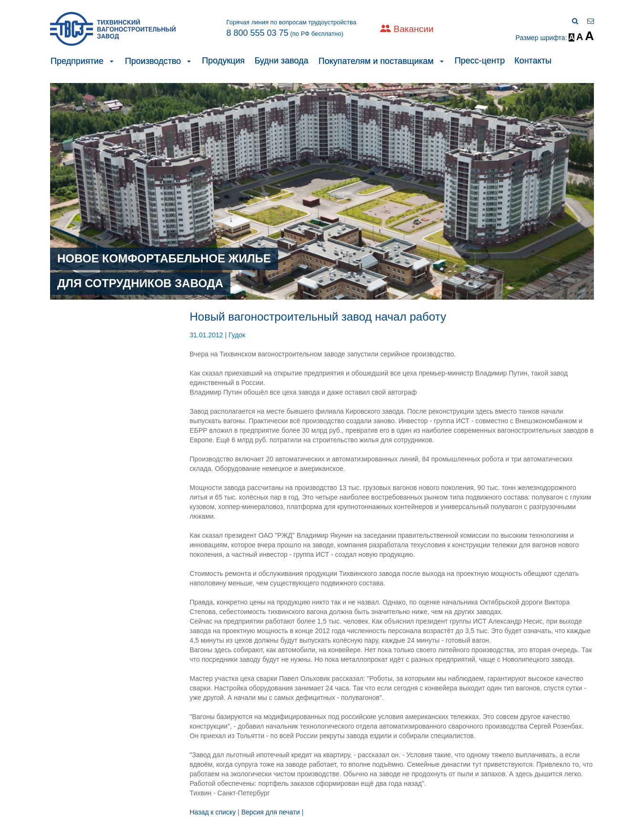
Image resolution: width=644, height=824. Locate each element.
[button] (112, 61)
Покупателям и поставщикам (376, 61)
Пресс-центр (480, 61)
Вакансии (414, 29)
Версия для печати (271, 812)
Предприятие (77, 61)
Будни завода (281, 61)
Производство (153, 61)
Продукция (223, 61)
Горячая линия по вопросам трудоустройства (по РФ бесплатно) (291, 28)
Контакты (533, 61)
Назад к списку (213, 812)
